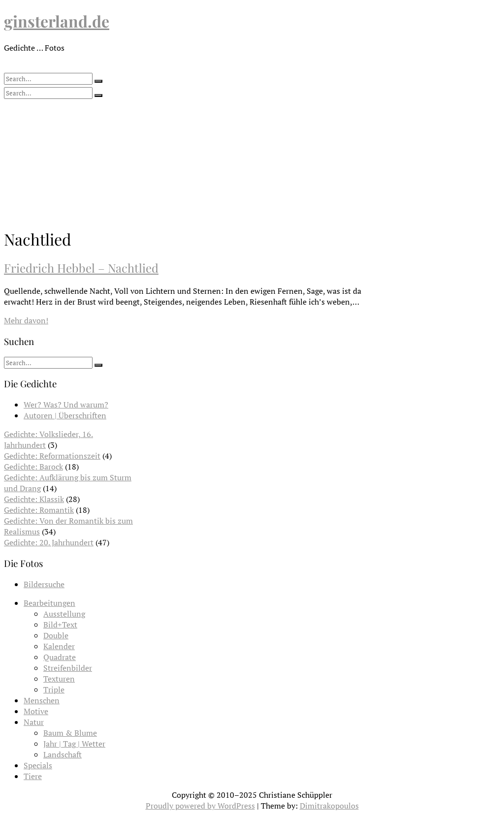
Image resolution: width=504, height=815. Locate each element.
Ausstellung (64, 614)
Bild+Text (60, 625)
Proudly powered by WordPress (200, 806)
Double (56, 635)
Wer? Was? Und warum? (66, 405)
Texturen (59, 679)
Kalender (59, 646)
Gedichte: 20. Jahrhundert (49, 542)
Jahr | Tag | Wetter (74, 744)
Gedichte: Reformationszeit (52, 456)
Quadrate (60, 657)
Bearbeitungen (49, 603)
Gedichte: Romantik (39, 510)
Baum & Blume (70, 733)
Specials (38, 765)
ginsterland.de (57, 21)
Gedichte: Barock (33, 467)
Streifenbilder (68, 668)
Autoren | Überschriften (65, 415)
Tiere (33, 776)
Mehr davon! (26, 320)
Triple (54, 690)
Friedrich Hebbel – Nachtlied (81, 268)
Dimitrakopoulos (329, 806)
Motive (36, 711)
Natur (34, 722)
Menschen (42, 700)
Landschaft (63, 754)
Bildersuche (44, 584)
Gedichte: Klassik (34, 499)
